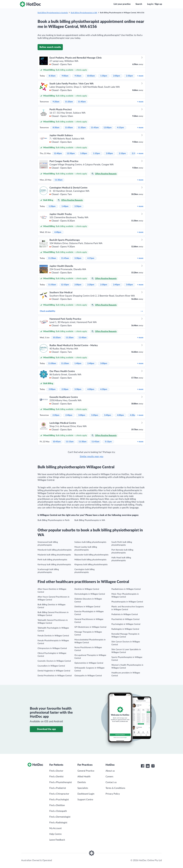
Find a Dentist (56, 777)
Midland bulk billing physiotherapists (90, 560)
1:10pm (97, 154)
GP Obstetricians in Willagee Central (90, 627)
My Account (56, 828)
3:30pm (78, 258)
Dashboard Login (86, 794)
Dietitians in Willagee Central (87, 607)
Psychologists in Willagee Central (126, 624)
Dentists (82, 782)
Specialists (83, 788)
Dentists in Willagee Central (87, 589)
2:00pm (117, 76)
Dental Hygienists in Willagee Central (54, 671)
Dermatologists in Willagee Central (90, 594)
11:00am (69, 128)
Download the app (46, 729)
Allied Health (84, 777)
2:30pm (130, 76)
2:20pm (91, 285)
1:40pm (65, 206)
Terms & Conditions (115, 788)
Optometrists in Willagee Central (89, 663)
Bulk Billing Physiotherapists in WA (84, 13)
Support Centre (85, 800)
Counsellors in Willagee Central (51, 666)
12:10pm (65, 285)
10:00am (91, 76)
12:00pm (108, 128)
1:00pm (84, 154)
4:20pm (133, 415)
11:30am (82, 128)
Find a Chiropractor (59, 794)
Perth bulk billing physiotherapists (52, 560)
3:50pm (78, 206)
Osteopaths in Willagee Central (88, 676)
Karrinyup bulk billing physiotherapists (54, 565)
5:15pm (108, 442)
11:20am (69, 102)
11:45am (95, 128)
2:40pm (117, 285)
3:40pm (108, 415)
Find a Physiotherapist (61, 782)
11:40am (82, 102)
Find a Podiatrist (58, 788)
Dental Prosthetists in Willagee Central (55, 676)
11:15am (70, 442)
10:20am (57, 338)
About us (110, 771)
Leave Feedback (57, 840)
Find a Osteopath (58, 811)
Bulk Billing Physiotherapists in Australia (53, 13)
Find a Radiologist (58, 823)
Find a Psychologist (59, 800)
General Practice (86, 771)
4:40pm (58, 232)
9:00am (65, 76)
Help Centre (55, 834)
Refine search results (50, 47)
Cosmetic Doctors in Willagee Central (54, 661)
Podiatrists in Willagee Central (125, 614)
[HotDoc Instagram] (153, 766)
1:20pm (52, 206)
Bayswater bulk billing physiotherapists (91, 555)
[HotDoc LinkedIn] (148, 766)
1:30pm (104, 76)
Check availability (91, 311)
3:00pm (130, 285)
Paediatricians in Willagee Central (126, 589)
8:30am (52, 76)
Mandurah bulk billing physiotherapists (55, 550)
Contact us (111, 782)
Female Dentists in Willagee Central (53, 636)
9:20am (56, 102)
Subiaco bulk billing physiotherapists (90, 542)
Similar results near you (91, 456)
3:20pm (95, 415)
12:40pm (58, 154)
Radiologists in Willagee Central (125, 629)
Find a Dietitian (57, 805)
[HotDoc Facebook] (143, 766)
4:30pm (104, 389)
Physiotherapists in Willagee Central (127, 602)
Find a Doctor (56, 771)
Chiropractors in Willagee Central (52, 648)
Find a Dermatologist (60, 817)
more (140, 76)
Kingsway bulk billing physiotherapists (91, 565)
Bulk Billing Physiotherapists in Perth (54, 520)
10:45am (57, 442)
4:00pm (91, 389)
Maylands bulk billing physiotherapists (54, 555)
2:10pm (122, 154)
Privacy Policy (113, 794)
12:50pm (71, 154)
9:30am (78, 76)
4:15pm (120, 128)
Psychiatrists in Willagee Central (125, 619)
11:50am (52, 285)
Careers (109, 777)
